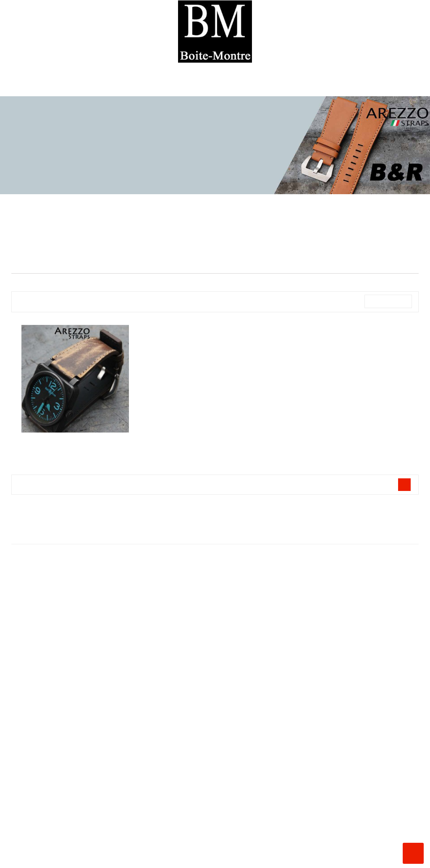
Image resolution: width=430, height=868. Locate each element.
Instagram (9, 858)
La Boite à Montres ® (215, 623)
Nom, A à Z (388, 301)
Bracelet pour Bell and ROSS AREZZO (75, 441)
